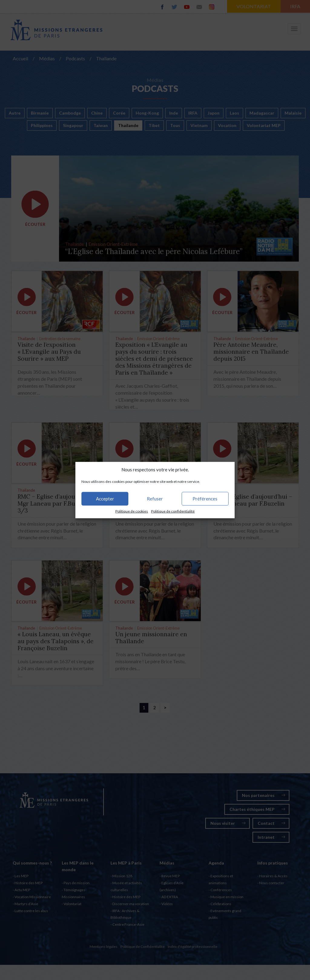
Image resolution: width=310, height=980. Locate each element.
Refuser (155, 499)
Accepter (105, 499)
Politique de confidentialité (173, 511)
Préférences (205, 499)
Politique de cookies (132, 511)
